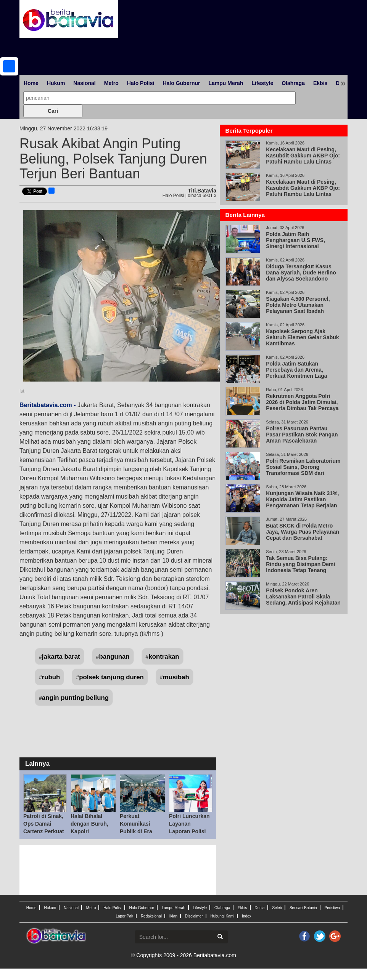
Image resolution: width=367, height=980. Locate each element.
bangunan (114, 657)
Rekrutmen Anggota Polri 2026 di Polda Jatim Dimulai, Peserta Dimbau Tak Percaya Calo (302, 405)
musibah (176, 677)
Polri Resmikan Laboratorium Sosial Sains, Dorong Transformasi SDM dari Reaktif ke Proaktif (303, 470)
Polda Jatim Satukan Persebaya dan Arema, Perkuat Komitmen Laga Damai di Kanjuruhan (296, 373)
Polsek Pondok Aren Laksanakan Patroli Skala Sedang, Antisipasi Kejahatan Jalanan (303, 600)
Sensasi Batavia (303, 908)
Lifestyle (262, 83)
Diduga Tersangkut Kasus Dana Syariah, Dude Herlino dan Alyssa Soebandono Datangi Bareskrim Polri (301, 276)
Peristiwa (332, 908)
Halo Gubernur (181, 83)
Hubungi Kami (222, 916)
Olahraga (293, 83)
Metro (111, 83)
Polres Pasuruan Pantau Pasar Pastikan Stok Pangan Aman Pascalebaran (302, 435)
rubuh (51, 677)
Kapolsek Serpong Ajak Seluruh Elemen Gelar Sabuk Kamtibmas (302, 337)
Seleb (277, 908)
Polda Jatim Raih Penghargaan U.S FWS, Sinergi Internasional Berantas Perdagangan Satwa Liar (303, 246)
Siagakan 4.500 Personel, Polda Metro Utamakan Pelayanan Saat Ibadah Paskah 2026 (298, 308)
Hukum (56, 83)
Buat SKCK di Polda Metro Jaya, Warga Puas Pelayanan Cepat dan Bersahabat (303, 532)
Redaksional (151, 916)
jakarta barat (61, 657)
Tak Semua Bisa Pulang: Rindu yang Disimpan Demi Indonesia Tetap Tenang (300, 564)
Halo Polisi (141, 83)
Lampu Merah (226, 83)
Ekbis (320, 83)
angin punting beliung (75, 698)
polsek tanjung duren (111, 677)
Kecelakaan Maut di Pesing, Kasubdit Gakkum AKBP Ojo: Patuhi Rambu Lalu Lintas (303, 156)
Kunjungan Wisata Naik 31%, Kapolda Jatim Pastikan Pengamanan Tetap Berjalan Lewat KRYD (302, 502)
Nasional (84, 83)
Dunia (259, 908)
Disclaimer (194, 916)
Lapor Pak (124, 916)
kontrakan (164, 657)
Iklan (173, 916)
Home (31, 83)
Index (246, 916)
